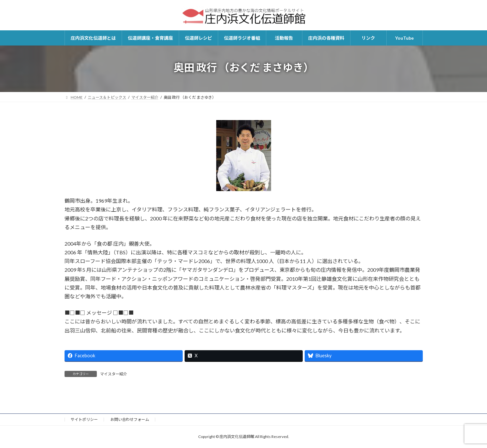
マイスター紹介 (114, 374)
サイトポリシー (84, 419)
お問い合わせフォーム (130, 419)
